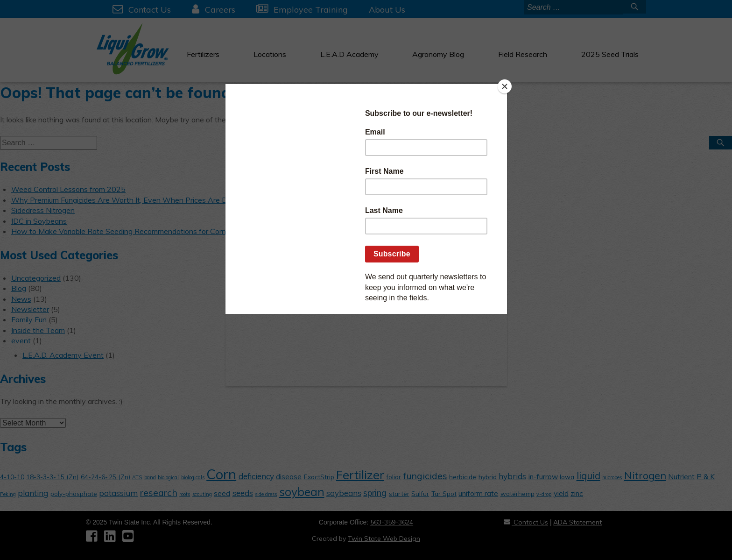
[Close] (505, 86)
